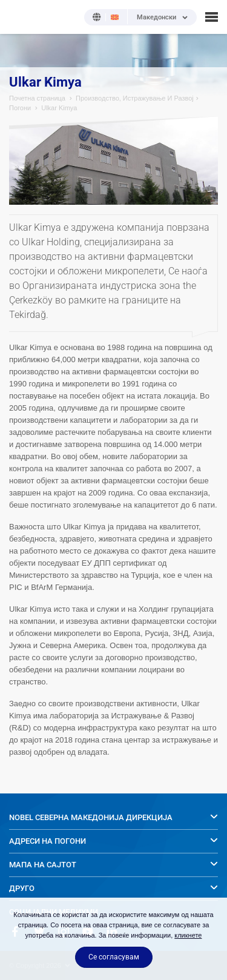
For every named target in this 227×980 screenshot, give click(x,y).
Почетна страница (37, 98)
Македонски (156, 18)
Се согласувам (114, 957)
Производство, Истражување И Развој (135, 98)
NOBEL (18, 17)
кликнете (188, 935)
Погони (20, 108)
